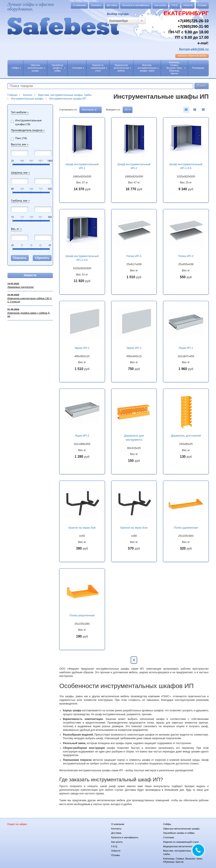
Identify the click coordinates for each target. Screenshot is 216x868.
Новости (188, 5)
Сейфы (16, 68)
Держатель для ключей (186, 436)
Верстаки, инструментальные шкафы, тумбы (148, 68)
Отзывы (202, 5)
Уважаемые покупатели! (21, 287)
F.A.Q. (175, 5)
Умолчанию (89, 110)
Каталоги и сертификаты (136, 5)
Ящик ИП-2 (82, 436)
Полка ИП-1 (134, 256)
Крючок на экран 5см (82, 528)
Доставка (112, 5)
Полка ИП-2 (186, 256)
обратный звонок (192, 56)
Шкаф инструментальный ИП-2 (134, 166)
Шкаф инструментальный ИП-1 (82, 166)
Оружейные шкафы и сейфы (58, 68)
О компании (80, 5)
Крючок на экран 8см (134, 528)
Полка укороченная (82, 615)
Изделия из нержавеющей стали (99, 68)
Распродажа (198, 68)
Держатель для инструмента (134, 438)
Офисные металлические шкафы (36, 68)
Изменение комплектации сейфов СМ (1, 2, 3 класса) (30, 300)
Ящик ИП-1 (186, 348)
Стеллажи (78, 68)
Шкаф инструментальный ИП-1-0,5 (186, 166)
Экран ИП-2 (134, 348)
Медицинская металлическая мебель (122, 68)
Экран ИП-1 (82, 348)
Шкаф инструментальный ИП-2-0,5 (82, 258)
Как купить (160, 5)
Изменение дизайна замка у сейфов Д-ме (29, 315)
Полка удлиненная (186, 528)
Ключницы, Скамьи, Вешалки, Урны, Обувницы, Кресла (176, 68)
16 (127, 110)
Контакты (96, 5)
